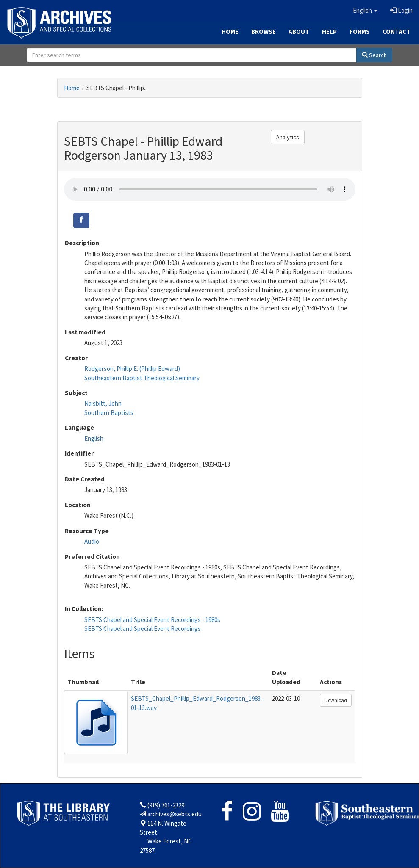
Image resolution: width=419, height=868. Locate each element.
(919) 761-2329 (166, 805)
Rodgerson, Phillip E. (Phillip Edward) (132, 369)
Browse (264, 32)
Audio (92, 541)
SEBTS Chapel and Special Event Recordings (143, 629)
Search (374, 55)
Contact (397, 32)
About (299, 32)
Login (401, 10)
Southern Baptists (109, 413)
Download (336, 700)
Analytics (288, 137)
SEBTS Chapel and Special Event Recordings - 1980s (152, 620)
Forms (360, 32)
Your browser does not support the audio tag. (210, 189)
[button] (365, 11)
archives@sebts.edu (175, 814)
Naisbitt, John (103, 403)
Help (329, 32)
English (94, 438)
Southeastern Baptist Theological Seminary (142, 378)
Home (230, 32)
